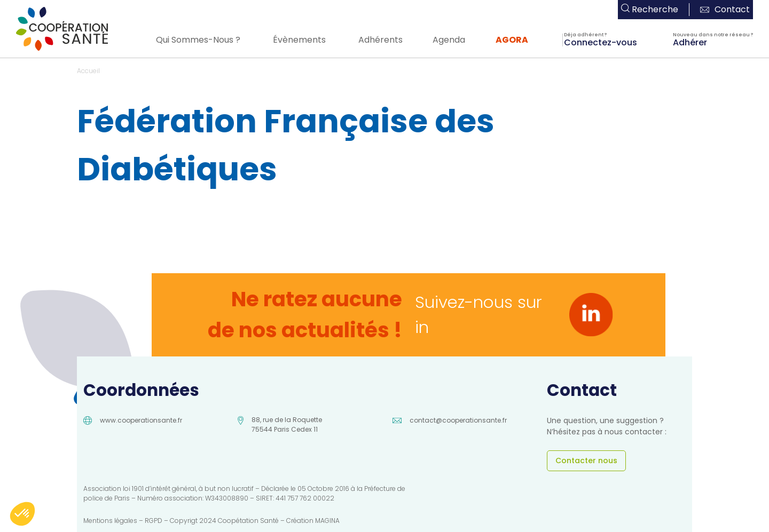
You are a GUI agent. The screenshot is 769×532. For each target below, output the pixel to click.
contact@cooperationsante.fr (458, 420)
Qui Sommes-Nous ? (198, 40)
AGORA (512, 40)
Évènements (299, 40)
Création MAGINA (313, 521)
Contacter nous (586, 460)
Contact (725, 9)
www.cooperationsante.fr (141, 420)
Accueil (88, 71)
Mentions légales (110, 521)
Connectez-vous (601, 42)
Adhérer (690, 42)
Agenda (449, 40)
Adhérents (380, 40)
